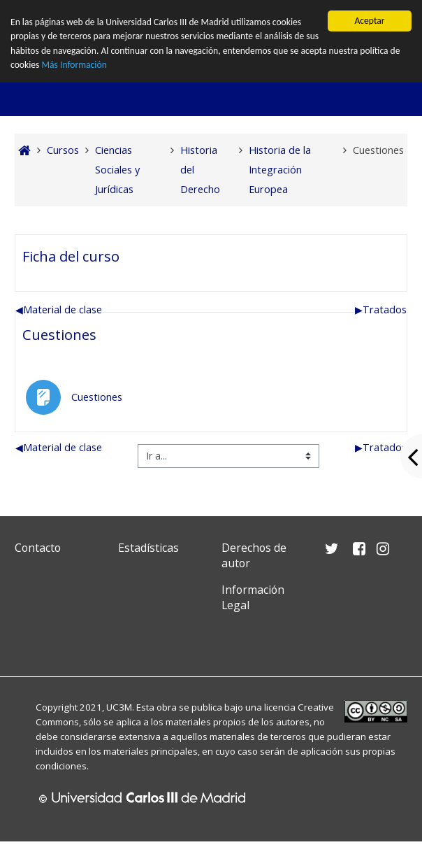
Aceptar (369, 21)
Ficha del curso (71, 256)
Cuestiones (59, 334)
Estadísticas (148, 548)
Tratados (381, 310)
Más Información (74, 65)
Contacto (38, 548)
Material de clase (59, 310)
